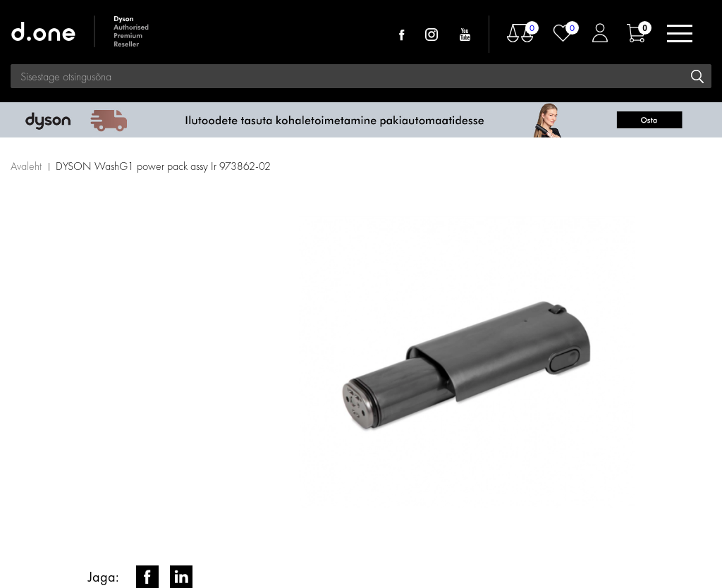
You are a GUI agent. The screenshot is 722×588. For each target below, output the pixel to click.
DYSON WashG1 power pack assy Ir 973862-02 (163, 166)
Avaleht (26, 166)
